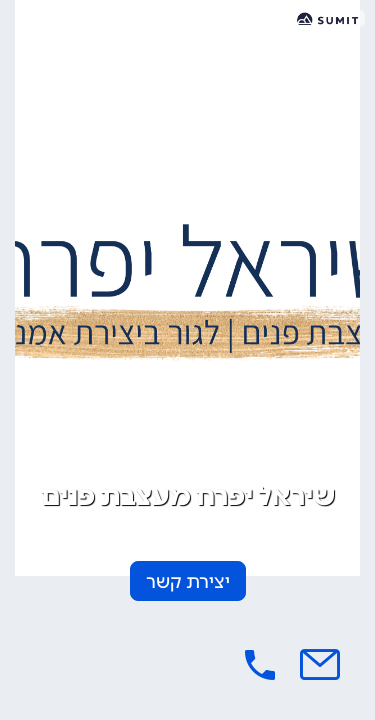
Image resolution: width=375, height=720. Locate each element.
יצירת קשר (188, 582)
